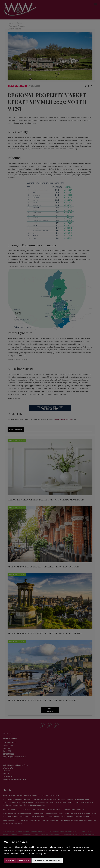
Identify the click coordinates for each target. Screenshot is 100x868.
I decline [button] (24, 860)
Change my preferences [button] (47, 860)
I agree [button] (10, 860)
